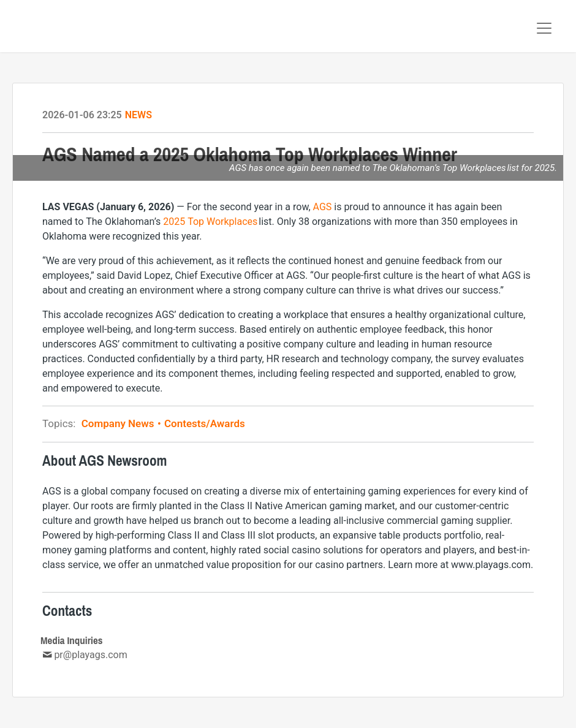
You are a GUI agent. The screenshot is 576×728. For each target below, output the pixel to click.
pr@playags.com (90, 655)
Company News (122, 423)
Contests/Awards (203, 423)
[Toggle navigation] (544, 28)
